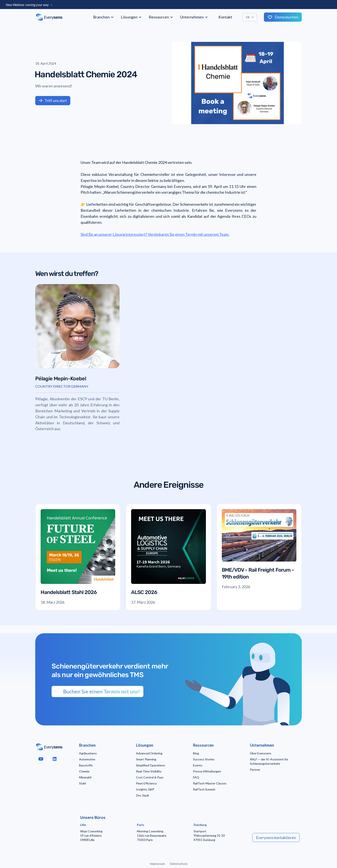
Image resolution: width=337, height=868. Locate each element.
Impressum (157, 864)
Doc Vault (143, 795)
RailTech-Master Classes (210, 783)
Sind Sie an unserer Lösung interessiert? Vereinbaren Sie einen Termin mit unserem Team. (155, 234)
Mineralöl (85, 777)
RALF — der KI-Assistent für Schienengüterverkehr (269, 761)
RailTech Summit (204, 789)
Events (198, 765)
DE (248, 17)
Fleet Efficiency (146, 783)
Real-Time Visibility (149, 771)
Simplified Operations (151, 765)
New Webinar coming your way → (29, 5)
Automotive (87, 759)
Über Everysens (261, 753)
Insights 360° (145, 789)
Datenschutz (179, 864)
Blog (196, 753)
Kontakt (225, 17)
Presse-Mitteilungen (207, 771)
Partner (255, 770)
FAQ (196, 777)
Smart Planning (146, 759)
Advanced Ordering (149, 753)
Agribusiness (88, 753)
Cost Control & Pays (150, 777)
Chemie (84, 771)
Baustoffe (86, 765)
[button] (103, 17)
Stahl (83, 783)
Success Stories (204, 759)
